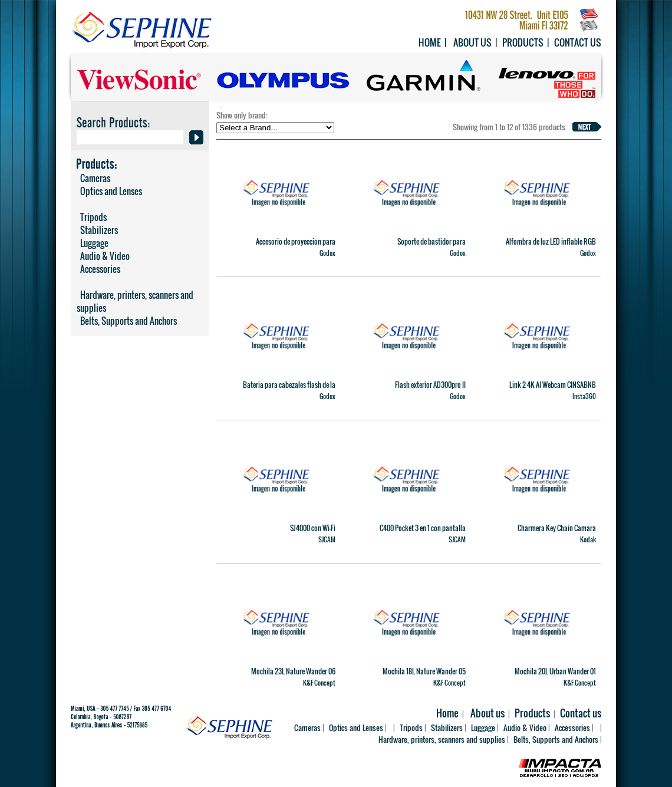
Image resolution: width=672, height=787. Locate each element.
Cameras (93, 178)
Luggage (93, 243)
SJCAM (327, 539)
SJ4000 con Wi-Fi (313, 528)
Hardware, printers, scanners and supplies (135, 301)
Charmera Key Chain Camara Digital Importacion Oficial (557, 533)
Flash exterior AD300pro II (430, 385)
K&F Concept (319, 683)
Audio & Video (103, 256)
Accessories (98, 269)
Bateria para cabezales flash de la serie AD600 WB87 (289, 390)
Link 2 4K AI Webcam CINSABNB (553, 385)
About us (472, 42)
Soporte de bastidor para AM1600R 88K (431, 246)
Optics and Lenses (109, 191)
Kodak (588, 539)
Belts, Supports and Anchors (127, 321)
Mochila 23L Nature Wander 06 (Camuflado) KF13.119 (293, 676)
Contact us (578, 42)
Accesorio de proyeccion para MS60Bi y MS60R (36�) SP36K (292, 246)
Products (523, 42)
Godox (327, 253)
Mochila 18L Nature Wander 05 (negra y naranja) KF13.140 (424, 676)
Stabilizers (97, 230)
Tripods (92, 217)
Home (430, 42)
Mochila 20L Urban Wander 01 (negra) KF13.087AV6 (555, 676)
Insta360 (584, 396)
